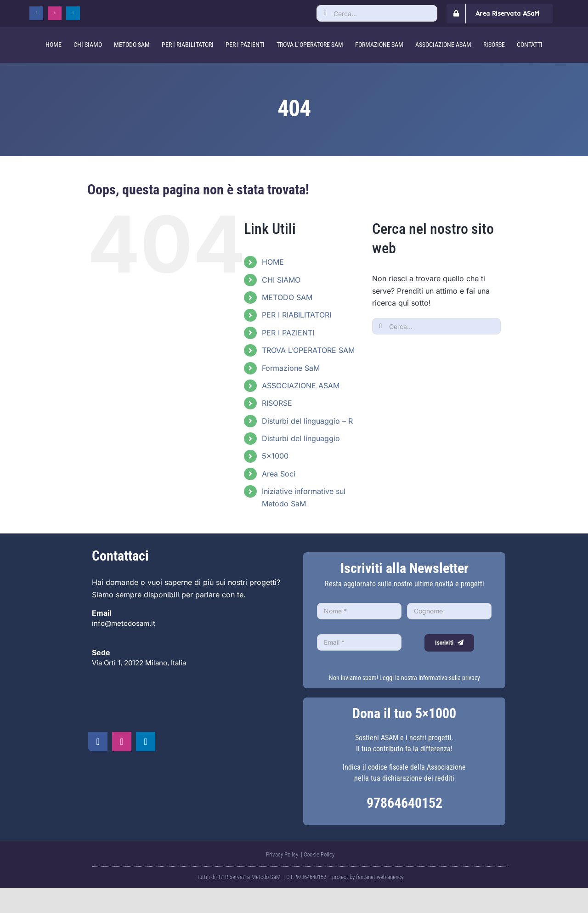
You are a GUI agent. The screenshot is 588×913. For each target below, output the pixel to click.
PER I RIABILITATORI (297, 315)
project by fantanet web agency (368, 877)
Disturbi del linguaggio (301, 438)
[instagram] (55, 13)
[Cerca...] (377, 13)
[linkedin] (73, 13)
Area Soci (279, 474)
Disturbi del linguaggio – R (307, 421)
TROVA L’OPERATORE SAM (308, 350)
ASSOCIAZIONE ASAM (301, 386)
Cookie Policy (319, 854)
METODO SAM (287, 297)
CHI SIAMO (281, 280)
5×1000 (275, 456)
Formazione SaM (291, 368)
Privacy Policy (283, 854)
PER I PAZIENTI (288, 333)
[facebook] (36, 13)
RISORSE (277, 403)
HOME (273, 262)
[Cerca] (325, 13)
